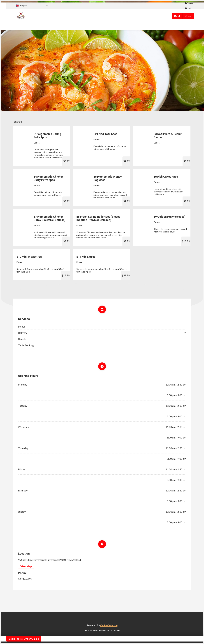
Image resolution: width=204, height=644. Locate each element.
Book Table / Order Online (24, 639)
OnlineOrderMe (109, 625)
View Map (26, 566)
